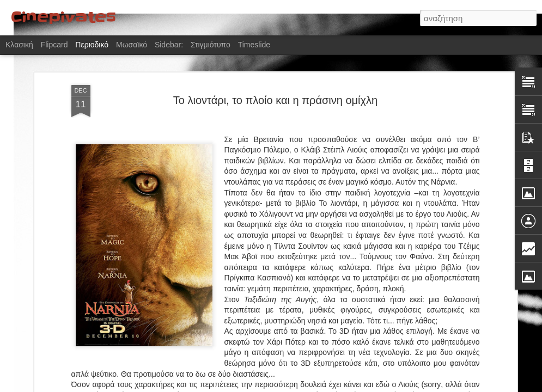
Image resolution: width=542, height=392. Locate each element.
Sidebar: (169, 45)
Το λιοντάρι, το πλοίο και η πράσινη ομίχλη (275, 85)
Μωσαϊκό (132, 45)
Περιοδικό (92, 45)
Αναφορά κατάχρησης (336, 386)
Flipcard (54, 45)
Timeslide (254, 45)
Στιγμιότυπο (211, 45)
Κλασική (19, 45)
